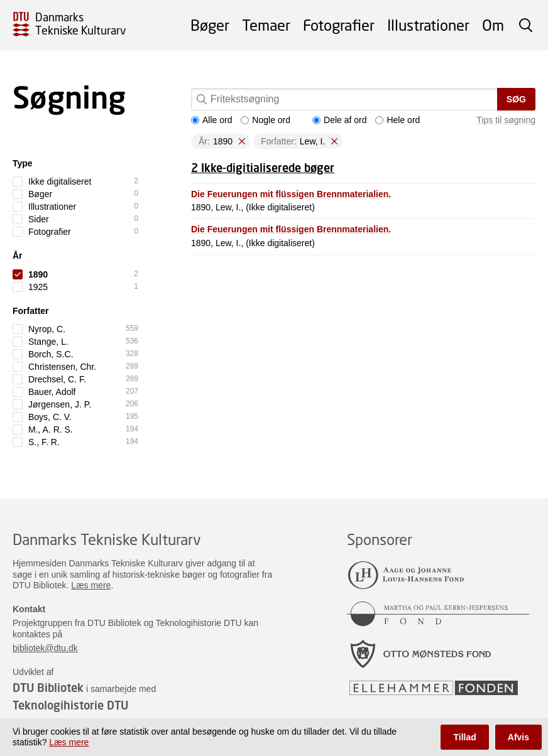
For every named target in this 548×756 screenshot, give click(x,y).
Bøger (210, 25)
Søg (516, 99)
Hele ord (397, 120)
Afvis (518, 737)
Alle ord (211, 120)
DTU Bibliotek (48, 688)
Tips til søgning (506, 120)
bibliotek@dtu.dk (45, 648)
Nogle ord (266, 120)
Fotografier (339, 25)
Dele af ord (339, 120)
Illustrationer (428, 25)
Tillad (464, 737)
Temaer (266, 25)
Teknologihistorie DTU (70, 705)
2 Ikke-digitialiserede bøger (263, 168)
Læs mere (91, 585)
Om (493, 25)
